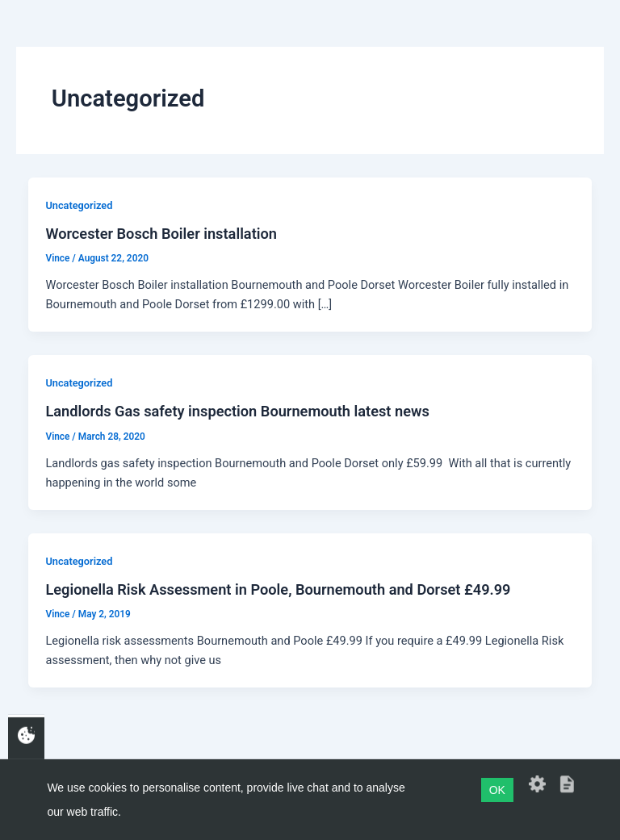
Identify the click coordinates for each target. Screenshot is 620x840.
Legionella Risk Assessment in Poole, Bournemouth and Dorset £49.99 (278, 589)
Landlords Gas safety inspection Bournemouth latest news (237, 411)
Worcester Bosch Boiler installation (161, 234)
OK (497, 790)
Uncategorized (79, 205)
